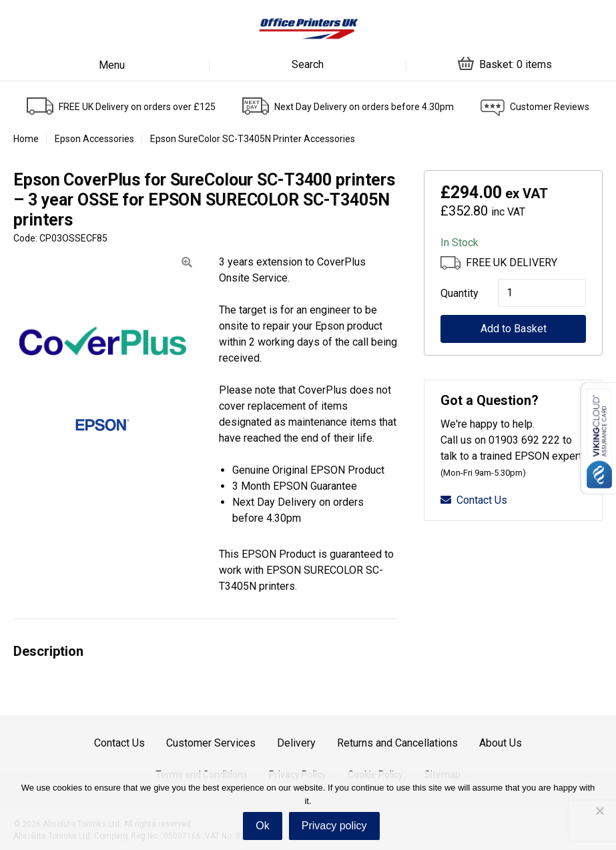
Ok (262, 826)
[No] (599, 811)
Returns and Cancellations (397, 743)
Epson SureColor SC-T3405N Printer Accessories (253, 139)
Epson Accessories (94, 139)
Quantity (456, 293)
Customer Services (211, 743)
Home (26, 139)
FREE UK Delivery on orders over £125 (137, 107)
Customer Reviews (550, 107)
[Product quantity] (542, 293)
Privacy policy (334, 826)
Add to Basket (514, 329)
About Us (501, 743)
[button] (187, 263)
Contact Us (474, 500)
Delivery (296, 743)
